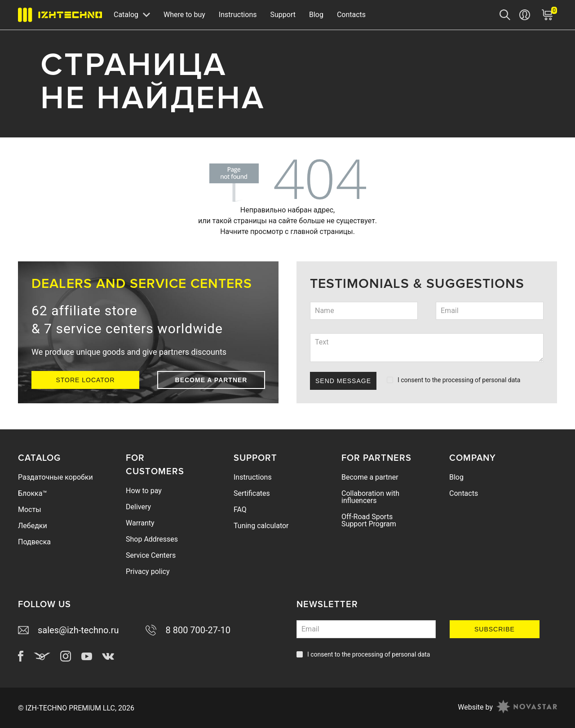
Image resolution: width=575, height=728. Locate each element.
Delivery (138, 507)
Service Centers (151, 555)
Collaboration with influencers (370, 497)
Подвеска (34, 542)
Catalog (39, 458)
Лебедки (33, 526)
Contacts (351, 15)
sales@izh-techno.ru (68, 630)
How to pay (144, 491)
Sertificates (252, 493)
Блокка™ (32, 493)
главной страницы (321, 232)
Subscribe (495, 629)
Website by (507, 708)
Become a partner (211, 380)
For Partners (376, 458)
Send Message (343, 381)
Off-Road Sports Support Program (369, 520)
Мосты (30, 510)
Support (283, 15)
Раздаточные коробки (55, 477)
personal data (501, 380)
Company (473, 458)
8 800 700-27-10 (188, 630)
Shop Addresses (152, 539)
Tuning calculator (261, 526)
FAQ (240, 510)
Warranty (140, 523)
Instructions (238, 15)
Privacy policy (148, 571)
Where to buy (184, 15)
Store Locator (85, 380)
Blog (316, 15)
